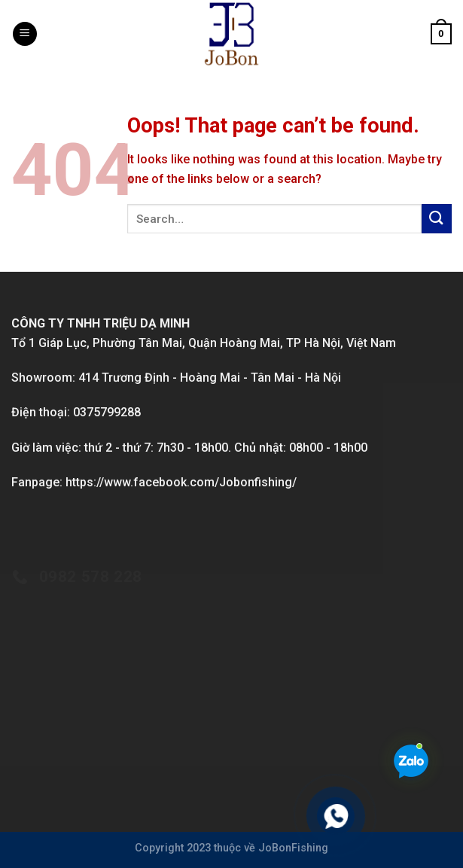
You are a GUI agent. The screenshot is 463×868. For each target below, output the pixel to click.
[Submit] (437, 219)
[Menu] (25, 34)
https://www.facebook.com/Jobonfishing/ (181, 482)
